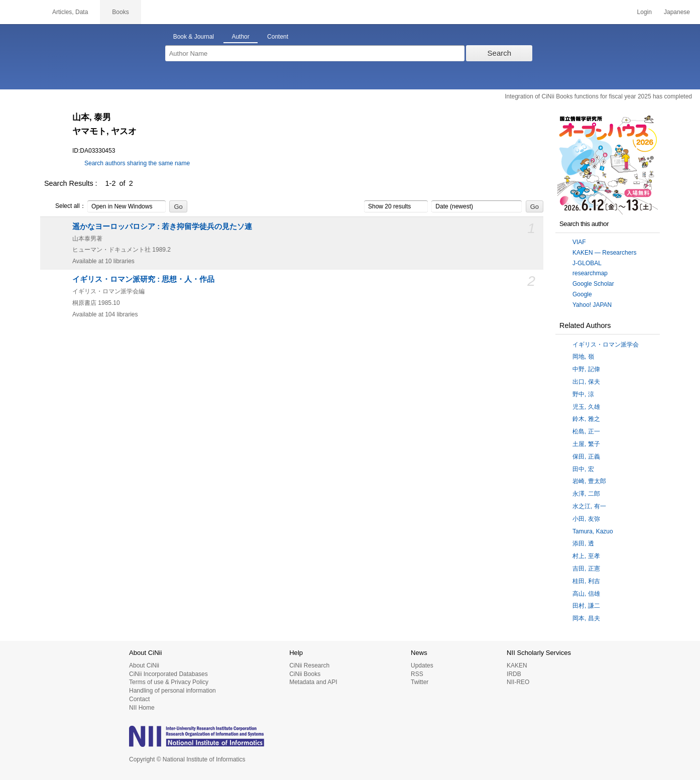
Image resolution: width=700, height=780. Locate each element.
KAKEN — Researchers (604, 253)
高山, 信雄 (586, 594)
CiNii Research (309, 665)
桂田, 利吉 (586, 581)
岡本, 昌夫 (586, 618)
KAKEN (517, 665)
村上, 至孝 (586, 556)
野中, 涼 (583, 394)
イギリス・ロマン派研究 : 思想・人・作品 (143, 279)
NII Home (142, 708)
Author (240, 37)
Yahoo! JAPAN (592, 305)
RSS (417, 674)
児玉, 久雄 (586, 407)
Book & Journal (194, 37)
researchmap (590, 273)
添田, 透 (583, 543)
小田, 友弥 (586, 519)
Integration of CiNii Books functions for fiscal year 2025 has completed (598, 96)
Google (582, 294)
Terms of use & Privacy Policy (169, 682)
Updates (422, 665)
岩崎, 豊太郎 (589, 481)
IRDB (514, 674)
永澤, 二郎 (586, 494)
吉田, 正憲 (586, 569)
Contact (139, 699)
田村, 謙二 (586, 606)
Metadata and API (313, 682)
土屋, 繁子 (586, 444)
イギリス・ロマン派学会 (606, 345)
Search (500, 53)
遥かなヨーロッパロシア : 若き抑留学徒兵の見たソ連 (162, 227)
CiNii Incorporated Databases (168, 674)
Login (645, 12)
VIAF (579, 242)
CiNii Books (305, 674)
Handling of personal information (172, 691)
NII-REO (518, 682)
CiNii (20, 12)
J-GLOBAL (587, 263)
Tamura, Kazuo (593, 531)
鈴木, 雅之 (586, 419)
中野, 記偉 (586, 369)
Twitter (420, 682)
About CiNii (144, 665)
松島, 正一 (586, 431)
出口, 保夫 (586, 382)
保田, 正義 (586, 457)
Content (278, 37)
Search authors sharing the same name (137, 163)
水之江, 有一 (589, 506)
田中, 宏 (583, 469)
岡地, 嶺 (583, 357)
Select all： (65, 206)
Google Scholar (593, 284)
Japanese (677, 12)
